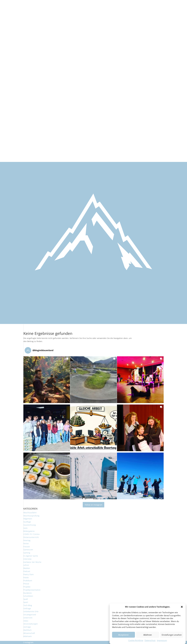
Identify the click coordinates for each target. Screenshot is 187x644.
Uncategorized (30, 615)
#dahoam (28, 636)
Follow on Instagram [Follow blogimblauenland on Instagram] (94, 505)
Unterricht (28, 618)
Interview (27, 559)
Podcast (27, 571)
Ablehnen (148, 637)
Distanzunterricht (31, 537)
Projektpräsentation (32, 590)
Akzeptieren (123, 637)
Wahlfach (27, 630)
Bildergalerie (29, 531)
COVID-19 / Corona (31, 534)
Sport (26, 602)
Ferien (26, 543)
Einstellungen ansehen (172, 637)
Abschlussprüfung (31, 516)
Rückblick (27, 593)
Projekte (27, 587)
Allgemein (28, 519)
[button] (182, 609)
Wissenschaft (29, 633)
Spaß (26, 599)
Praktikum (28, 581)
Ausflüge (27, 522)
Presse (26, 584)
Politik (26, 578)
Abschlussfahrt (30, 513)
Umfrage (27, 608)
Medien (27, 568)
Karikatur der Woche (32, 562)
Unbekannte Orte (31, 611)
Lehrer (26, 565)
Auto (25, 528)
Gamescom (28, 550)
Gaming (27, 553)
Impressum (162, 642)
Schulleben (28, 596)
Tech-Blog (28, 605)
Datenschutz (150, 642)
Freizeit (27, 547)
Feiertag (27, 540)
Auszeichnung (30, 525)
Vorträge (27, 627)
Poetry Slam (29, 574)
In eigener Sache (31, 556)
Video (26, 621)
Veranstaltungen (31, 624)
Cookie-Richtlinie (136, 642)
